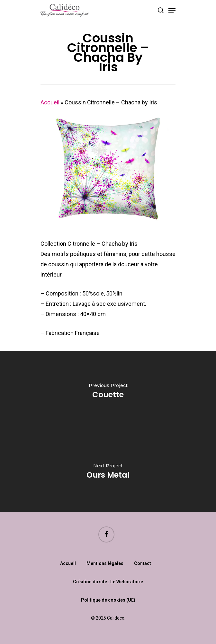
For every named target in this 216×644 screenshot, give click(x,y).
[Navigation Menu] (172, 10)
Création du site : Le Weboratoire (108, 582)
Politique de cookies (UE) (108, 600)
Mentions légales (105, 563)
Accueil (50, 102)
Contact (143, 563)
